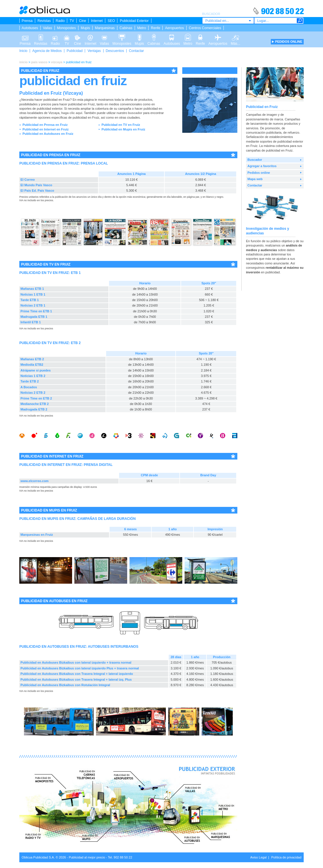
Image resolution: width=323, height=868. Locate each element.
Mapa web (255, 179)
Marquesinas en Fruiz (37, 535)
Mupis (85, 28)
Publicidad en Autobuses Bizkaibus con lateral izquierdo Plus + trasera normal (80, 668)
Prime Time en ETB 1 (36, 311)
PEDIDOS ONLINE (289, 42)
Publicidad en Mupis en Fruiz (123, 129)
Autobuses (30, 28)
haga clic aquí (72, 113)
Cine (83, 21)
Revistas (44, 21)
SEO (111, 21)
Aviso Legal (259, 857)
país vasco (39, 62)
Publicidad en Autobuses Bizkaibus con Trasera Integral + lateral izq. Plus (76, 680)
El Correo (28, 180)
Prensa (27, 21)
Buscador (255, 160)
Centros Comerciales (205, 28)
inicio (24, 62)
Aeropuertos (174, 28)
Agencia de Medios (47, 51)
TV (72, 21)
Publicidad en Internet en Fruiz (46, 129)
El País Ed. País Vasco (37, 191)
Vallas (48, 28)
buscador (135, 113)
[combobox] (228, 21)
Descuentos (115, 51)
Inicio (23, 51)
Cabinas (126, 28)
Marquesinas (105, 28)
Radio (60, 21)
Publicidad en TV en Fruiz (121, 125)
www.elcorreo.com (34, 481)
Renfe (155, 28)
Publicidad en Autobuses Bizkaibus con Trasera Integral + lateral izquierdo (77, 674)
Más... (235, 37)
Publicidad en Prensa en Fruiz (45, 125)
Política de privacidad (286, 857)
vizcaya (57, 62)
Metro (142, 28)
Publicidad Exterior (134, 21)
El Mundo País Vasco (36, 185)
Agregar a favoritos (262, 166)
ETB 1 (76, 273)
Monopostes (66, 28)
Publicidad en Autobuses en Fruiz (48, 134)
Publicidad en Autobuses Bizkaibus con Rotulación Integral (65, 685)
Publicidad (75, 51)
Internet (97, 21)
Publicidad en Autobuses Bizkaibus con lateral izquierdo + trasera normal (76, 662)
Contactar (136, 51)
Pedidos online (259, 173)
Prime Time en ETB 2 (36, 398)
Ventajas (94, 51)
